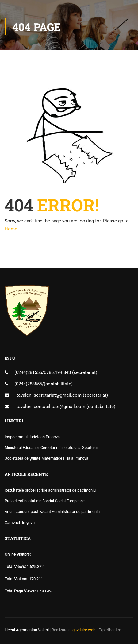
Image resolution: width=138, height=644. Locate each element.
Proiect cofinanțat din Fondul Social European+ (45, 501)
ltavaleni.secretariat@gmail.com (48, 395)
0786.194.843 (58, 372)
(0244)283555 (28, 384)
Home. (11, 229)
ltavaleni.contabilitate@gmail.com (50, 407)
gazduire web (84, 630)
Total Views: (16, 567)
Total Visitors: (17, 579)
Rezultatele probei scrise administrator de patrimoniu (50, 490)
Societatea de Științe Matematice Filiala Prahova (46, 458)
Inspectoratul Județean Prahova (32, 437)
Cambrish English (20, 522)
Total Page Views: (21, 591)
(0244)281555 (28, 372)
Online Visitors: (18, 554)
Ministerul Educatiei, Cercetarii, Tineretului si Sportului (51, 447)
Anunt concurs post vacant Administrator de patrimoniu (52, 512)
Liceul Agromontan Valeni (27, 630)
